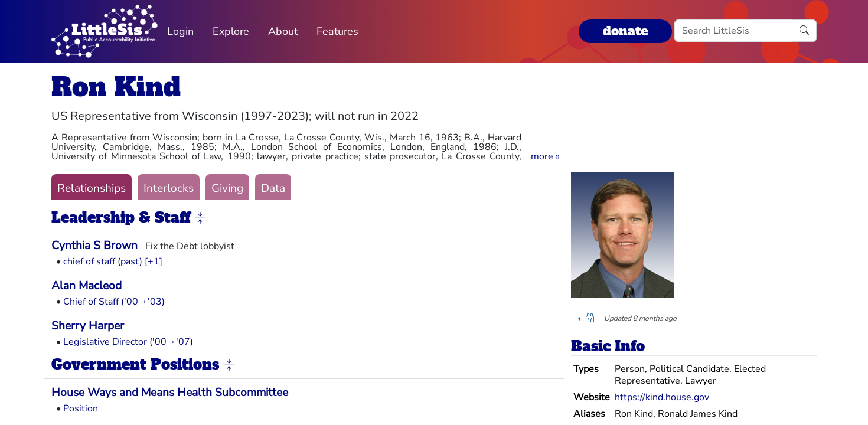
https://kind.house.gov (662, 397)
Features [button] (337, 31)
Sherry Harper (88, 326)
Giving (227, 188)
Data (273, 188)
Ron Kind (116, 87)
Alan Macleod (87, 286)
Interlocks (169, 188)
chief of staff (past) (103, 261)
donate (625, 31)
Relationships (92, 188)
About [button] (283, 31)
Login (180, 31)
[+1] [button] (154, 261)
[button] (545, 156)
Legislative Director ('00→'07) (128, 342)
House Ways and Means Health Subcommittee (170, 393)
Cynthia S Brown (94, 246)
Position (81, 408)
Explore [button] (231, 31)
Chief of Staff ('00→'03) (114, 302)
